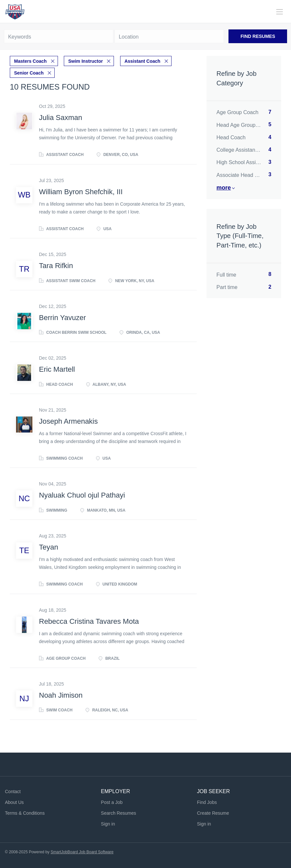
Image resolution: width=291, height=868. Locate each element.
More (224, 188)
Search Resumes (118, 813)
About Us (14, 802)
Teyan (49, 547)
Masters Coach (30, 61)
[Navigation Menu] (280, 12)
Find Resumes (258, 36)
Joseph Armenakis (68, 421)
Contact (13, 791)
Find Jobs (207, 802)
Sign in (108, 824)
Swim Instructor (85, 61)
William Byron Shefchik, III (81, 192)
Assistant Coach (142, 61)
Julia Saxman (61, 118)
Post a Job (112, 802)
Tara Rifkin (56, 266)
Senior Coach (29, 73)
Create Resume (213, 813)
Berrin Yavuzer (62, 318)
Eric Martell (57, 369)
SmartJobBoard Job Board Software (82, 852)
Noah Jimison (61, 695)
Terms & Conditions (25, 813)
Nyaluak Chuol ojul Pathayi (82, 495)
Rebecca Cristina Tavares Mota (89, 621)
